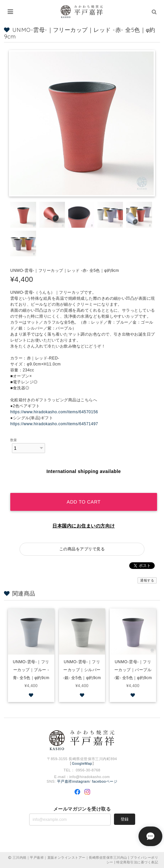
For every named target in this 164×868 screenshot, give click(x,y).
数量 (14, 440)
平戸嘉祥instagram (73, 781)
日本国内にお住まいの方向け (83, 526)
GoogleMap (82, 763)
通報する (147, 580)
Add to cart (83, 502)
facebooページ (105, 781)
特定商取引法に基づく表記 (137, 862)
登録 (125, 819)
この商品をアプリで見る (82, 549)
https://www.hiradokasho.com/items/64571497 (54, 424)
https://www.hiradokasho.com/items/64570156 (54, 412)
